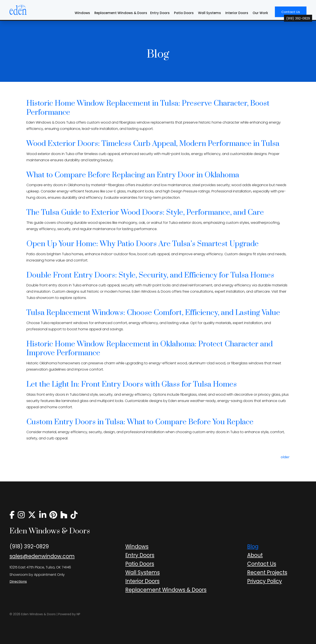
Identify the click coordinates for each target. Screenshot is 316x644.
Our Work (260, 13)
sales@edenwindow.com (42, 556)
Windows (82, 13)
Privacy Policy (265, 581)
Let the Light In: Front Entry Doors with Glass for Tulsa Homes (132, 384)
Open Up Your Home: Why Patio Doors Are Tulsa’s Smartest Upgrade (143, 244)
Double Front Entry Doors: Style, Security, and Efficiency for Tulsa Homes (150, 275)
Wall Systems (210, 13)
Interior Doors (237, 13)
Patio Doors (184, 13)
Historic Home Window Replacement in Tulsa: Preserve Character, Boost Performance (148, 108)
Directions (18, 582)
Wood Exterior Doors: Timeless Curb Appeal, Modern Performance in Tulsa (153, 144)
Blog (253, 546)
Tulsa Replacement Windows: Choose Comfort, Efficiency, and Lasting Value (153, 313)
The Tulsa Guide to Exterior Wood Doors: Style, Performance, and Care (145, 213)
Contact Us (294, 13)
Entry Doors (160, 13)
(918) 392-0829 (29, 546)
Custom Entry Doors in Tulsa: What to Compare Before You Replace (140, 422)
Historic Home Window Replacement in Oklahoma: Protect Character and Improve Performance (150, 349)
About (255, 555)
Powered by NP (69, 614)
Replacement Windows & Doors (121, 13)
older (285, 457)
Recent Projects (267, 572)
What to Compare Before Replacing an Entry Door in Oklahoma (133, 175)
